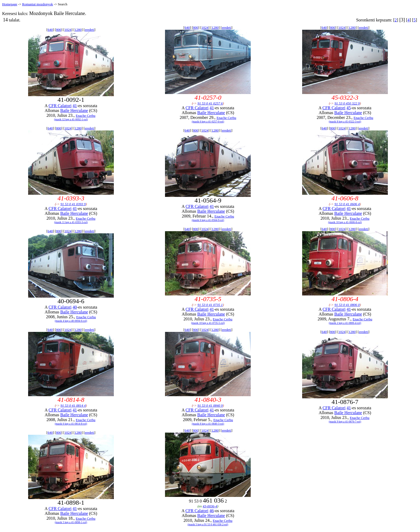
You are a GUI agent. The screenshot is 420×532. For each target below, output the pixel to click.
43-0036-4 (210, 506)
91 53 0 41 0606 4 (347, 204)
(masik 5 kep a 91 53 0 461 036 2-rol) (208, 524)
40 (75, 307)
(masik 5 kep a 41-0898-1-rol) (71, 522)
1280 (78, 30)
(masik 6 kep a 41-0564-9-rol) (208, 220)
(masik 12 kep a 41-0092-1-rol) (71, 119)
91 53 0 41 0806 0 (347, 305)
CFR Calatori (60, 106)
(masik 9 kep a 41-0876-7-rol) (345, 422)
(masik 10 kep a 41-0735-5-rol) (208, 323)
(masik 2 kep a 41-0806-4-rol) (345, 323)
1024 (68, 30)
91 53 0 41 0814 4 (73, 405)
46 (212, 511)
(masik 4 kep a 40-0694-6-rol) (71, 321)
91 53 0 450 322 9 (347, 103)
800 (59, 30)
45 (349, 108)
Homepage (10, 4)
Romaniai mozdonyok (37, 4)
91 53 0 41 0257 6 (210, 103)
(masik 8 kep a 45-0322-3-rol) (345, 121)
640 (50, 30)
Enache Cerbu (86, 116)
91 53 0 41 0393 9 (73, 204)
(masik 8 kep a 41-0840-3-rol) (208, 424)
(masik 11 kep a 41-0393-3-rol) (71, 222)
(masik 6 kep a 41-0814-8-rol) (71, 424)
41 (75, 106)
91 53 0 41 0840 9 (210, 405)
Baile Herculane (74, 110)
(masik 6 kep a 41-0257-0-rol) (208, 121)
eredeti (89, 30)
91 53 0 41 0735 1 (210, 305)
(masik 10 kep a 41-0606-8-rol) (345, 222)
